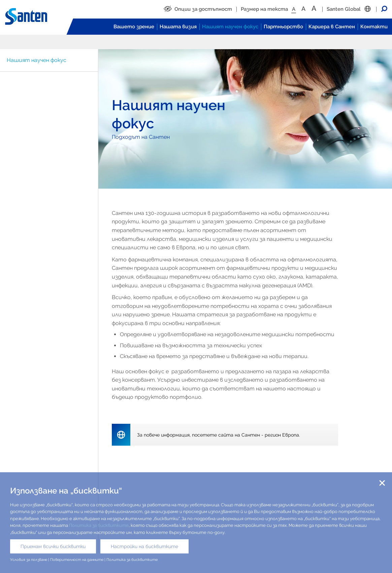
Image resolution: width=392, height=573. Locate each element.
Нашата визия (178, 27)
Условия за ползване (29, 560)
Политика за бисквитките (99, 525)
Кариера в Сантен (332, 27)
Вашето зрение (134, 27)
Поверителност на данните (77, 560)
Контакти (374, 27)
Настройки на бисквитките (144, 546)
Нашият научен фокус (230, 27)
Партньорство (283, 27)
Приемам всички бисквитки (53, 546)
